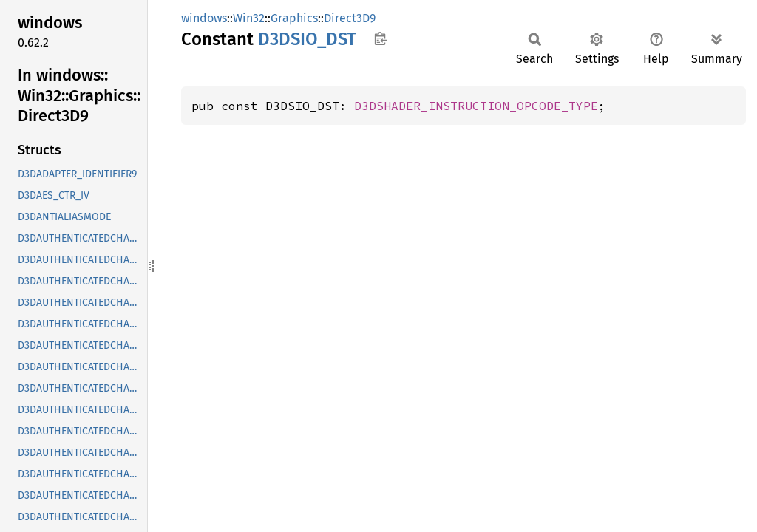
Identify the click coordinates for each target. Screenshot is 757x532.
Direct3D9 (350, 18)
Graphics (294, 18)
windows (204, 18)
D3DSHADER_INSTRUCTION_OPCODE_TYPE (476, 106)
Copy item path (380, 38)
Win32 (249, 18)
